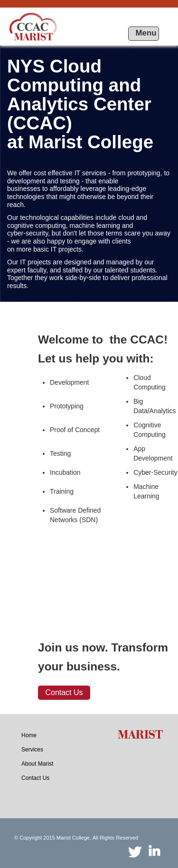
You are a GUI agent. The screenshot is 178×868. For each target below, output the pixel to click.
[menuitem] (29, 735)
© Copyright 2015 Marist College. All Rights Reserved (76, 838)
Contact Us (64, 692)
